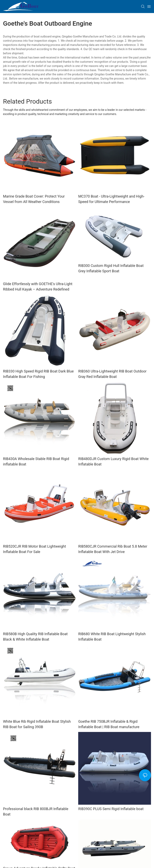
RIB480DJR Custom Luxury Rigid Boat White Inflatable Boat (113, 461)
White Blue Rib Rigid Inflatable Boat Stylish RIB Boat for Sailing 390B (37, 724)
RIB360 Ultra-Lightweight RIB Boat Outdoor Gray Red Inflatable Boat (112, 374)
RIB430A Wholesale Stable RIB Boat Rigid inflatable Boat (36, 461)
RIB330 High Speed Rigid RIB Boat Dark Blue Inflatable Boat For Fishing (38, 374)
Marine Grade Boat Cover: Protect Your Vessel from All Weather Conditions (34, 199)
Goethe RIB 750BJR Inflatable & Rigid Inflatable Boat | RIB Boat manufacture (109, 724)
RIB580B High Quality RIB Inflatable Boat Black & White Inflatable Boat (35, 637)
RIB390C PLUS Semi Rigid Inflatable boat (111, 809)
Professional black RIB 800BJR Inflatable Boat (36, 811)
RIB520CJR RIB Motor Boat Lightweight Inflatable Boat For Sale (34, 549)
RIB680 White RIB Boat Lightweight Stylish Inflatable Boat (112, 637)
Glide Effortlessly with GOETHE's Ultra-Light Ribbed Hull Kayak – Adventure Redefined (38, 287)
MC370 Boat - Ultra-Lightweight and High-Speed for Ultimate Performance (111, 199)
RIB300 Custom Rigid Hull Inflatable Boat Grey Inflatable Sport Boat (111, 268)
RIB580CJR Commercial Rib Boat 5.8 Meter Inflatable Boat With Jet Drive (113, 549)
